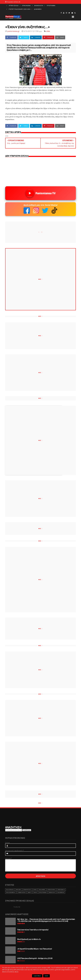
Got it (46, 976)
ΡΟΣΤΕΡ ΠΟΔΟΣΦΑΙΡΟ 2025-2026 (19, 9)
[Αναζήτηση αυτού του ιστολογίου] (14, 830)
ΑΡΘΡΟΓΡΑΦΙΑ (51, 890)
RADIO (35, 892)
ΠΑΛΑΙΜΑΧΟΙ (61, 892)
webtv (30, 892)
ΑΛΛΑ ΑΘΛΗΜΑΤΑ (11, 892)
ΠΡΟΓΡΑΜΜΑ (51, 6)
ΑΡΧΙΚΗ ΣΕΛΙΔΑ (14, 6)
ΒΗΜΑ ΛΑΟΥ (52, 892)
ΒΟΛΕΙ (35, 890)
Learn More (37, 976)
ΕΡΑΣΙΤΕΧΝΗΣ (43, 892)
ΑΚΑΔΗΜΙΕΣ (42, 890)
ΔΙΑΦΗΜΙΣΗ (38, 9)
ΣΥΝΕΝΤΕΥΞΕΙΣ (22, 892)
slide (48, 31)
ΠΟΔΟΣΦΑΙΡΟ (10, 890)
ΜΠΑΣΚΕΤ (19, 890)
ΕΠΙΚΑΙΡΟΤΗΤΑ (27, 890)
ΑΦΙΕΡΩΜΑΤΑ (61, 890)
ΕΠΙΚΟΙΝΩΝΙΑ (26, 6)
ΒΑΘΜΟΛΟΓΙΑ (39, 6)
